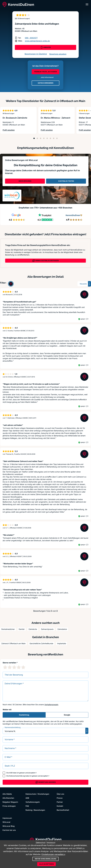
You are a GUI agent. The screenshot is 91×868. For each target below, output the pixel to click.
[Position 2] (37, 138)
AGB (11, 773)
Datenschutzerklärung (17, 776)
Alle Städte (7, 794)
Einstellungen (43, 794)
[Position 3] (41, 138)
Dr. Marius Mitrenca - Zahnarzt (55, 118)
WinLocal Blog (9, 826)
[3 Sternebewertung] (14, 667)
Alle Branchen (8, 798)
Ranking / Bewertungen (35, 810)
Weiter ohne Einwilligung (46, 859)
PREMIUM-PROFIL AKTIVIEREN (46, 72)
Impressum (7, 818)
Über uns (60, 794)
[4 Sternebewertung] (19, 667)
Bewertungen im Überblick (36, 54)
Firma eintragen (9, 806)
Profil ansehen (14, 130)
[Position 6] (50, 138)
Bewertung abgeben (58, 54)
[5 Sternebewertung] (23, 667)
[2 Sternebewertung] (10, 667)
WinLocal (6, 822)
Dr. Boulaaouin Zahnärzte (15, 118)
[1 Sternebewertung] (5, 667)
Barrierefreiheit (63, 810)
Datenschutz (31, 794)
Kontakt (60, 806)
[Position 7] (54, 138)
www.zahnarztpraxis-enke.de (37, 41)
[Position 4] (44, 138)
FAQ (27, 806)
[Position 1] (34, 138)
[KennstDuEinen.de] (18, 5)
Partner (60, 802)
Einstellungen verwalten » (53, 854)
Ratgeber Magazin (10, 802)
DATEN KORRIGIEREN (46, 83)
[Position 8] (57, 138)
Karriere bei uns (9, 830)
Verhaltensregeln (51, 705)
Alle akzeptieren (47, 864)
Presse (60, 798)
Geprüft (83, 319)
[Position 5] (47, 138)
